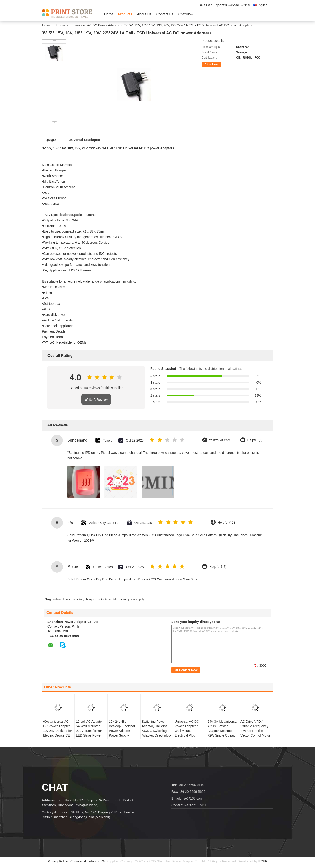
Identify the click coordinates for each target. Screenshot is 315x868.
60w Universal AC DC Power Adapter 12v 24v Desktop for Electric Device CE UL (58, 731)
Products (125, 14)
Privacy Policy (58, 861)
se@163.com (193, 798)
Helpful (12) (218, 567)
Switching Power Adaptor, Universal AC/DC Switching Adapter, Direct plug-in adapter (157, 731)
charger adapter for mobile (101, 600)
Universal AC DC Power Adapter (96, 25)
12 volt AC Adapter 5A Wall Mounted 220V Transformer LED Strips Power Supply (89, 731)
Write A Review (96, 400)
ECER (263, 861)
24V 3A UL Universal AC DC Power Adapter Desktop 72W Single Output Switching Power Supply (222, 733)
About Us (144, 14)
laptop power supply (132, 600)
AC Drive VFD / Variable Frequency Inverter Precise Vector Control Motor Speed (255, 731)
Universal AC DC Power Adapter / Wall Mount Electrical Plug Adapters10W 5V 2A (189, 731)
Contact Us (165, 14)
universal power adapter (68, 600)
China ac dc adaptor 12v (88, 861)
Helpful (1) (255, 440)
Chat (55, 787)
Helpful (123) (227, 523)
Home (109, 14)
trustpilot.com (220, 440)
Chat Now (186, 14)
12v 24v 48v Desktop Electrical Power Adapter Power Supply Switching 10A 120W (124, 731)
